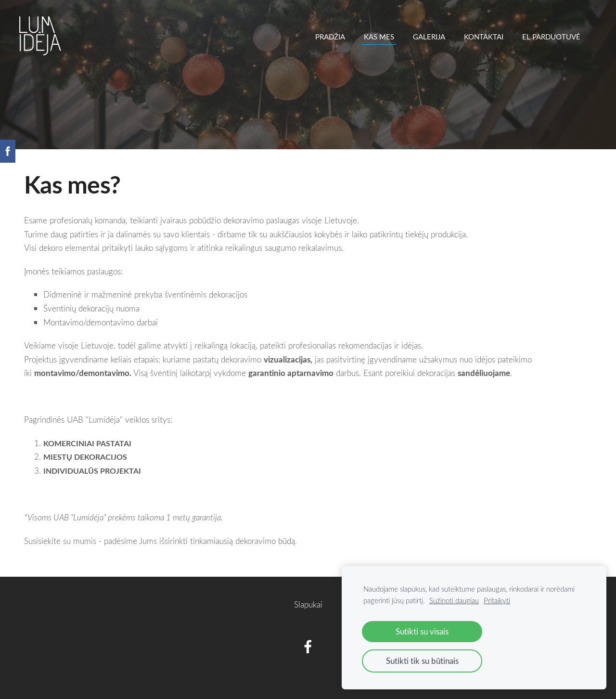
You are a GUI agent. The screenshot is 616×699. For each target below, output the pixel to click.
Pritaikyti (497, 600)
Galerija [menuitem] (429, 37)
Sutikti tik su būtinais (422, 661)
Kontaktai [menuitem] (484, 37)
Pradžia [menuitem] (330, 37)
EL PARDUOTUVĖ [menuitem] (551, 37)
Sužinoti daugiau (454, 600)
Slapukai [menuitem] (308, 604)
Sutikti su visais (422, 631)
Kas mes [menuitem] (379, 37)
